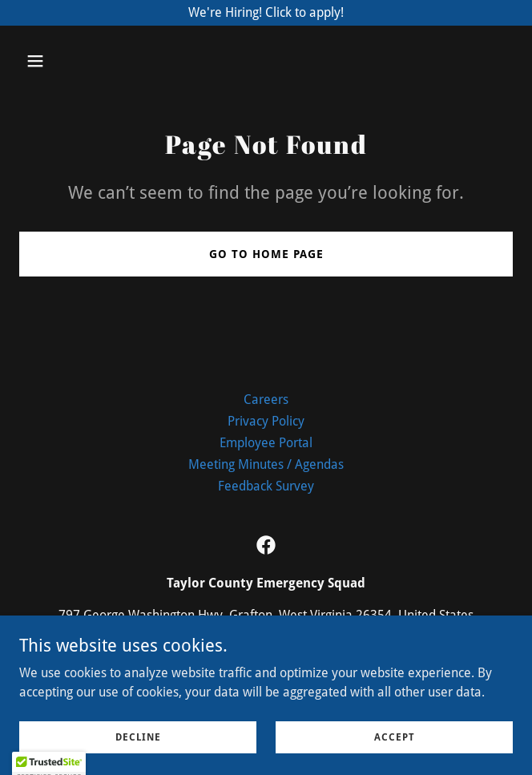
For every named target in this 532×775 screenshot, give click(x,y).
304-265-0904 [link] (266, 647)
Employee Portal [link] (266, 443)
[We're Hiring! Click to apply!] (266, 13)
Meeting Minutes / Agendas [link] (266, 464)
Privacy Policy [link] (266, 421)
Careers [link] (266, 400)
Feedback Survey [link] (266, 486)
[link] (266, 545)
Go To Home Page (266, 254)
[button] (76, 61)
